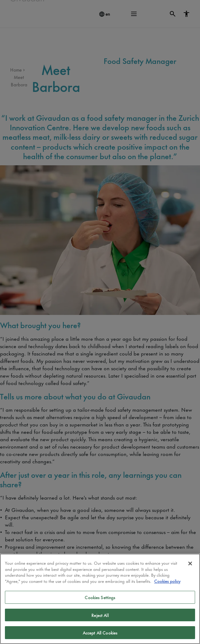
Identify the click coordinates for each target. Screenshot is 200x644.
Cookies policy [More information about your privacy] (167, 581)
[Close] (190, 563)
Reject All (100, 615)
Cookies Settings (100, 597)
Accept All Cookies (100, 632)
